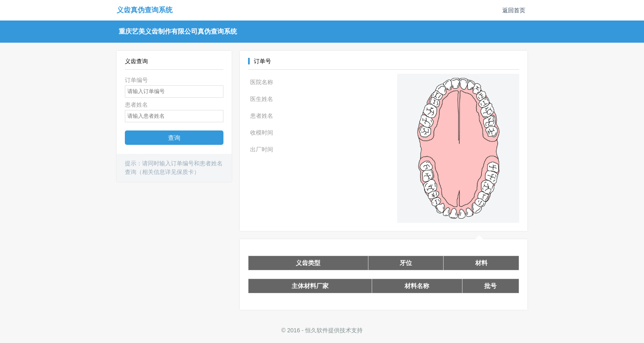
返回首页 (514, 10)
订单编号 (136, 80)
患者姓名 (136, 105)
